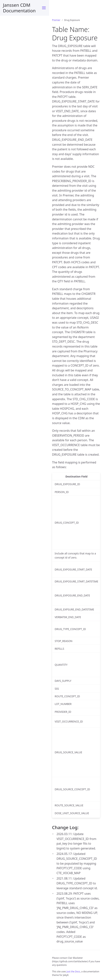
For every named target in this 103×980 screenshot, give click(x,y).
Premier (56, 20)
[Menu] (44, 8)
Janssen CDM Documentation (19, 8)
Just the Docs (73, 972)
